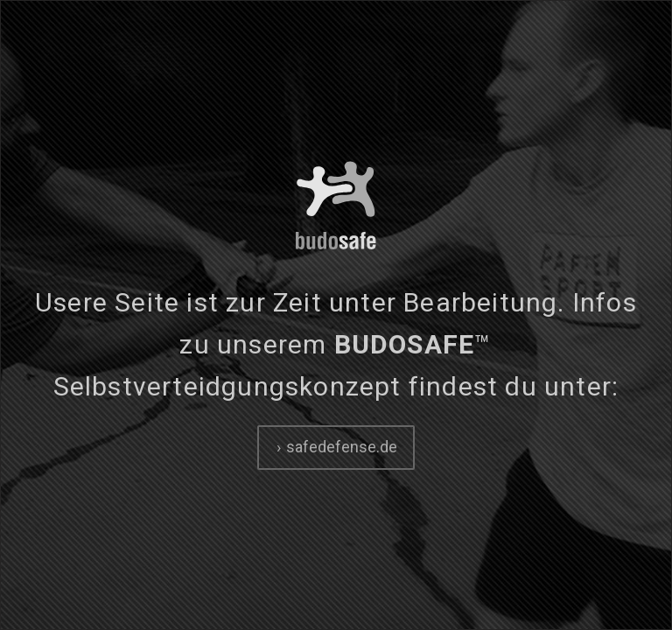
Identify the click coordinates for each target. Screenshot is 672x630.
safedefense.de (340, 447)
